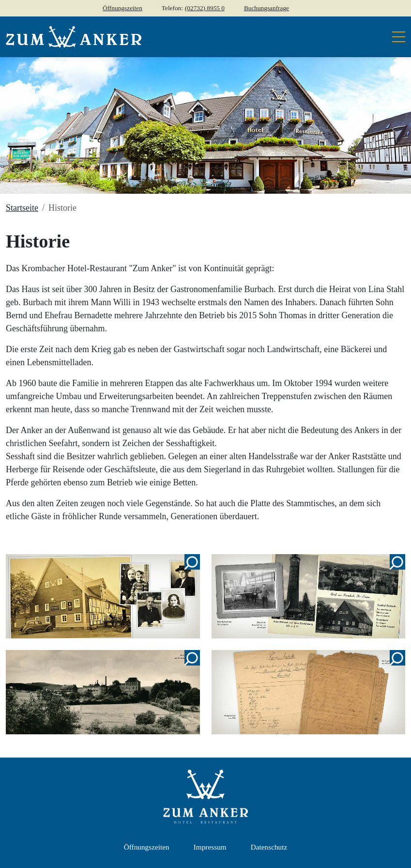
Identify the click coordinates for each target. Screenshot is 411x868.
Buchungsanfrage (266, 8)
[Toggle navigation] (396, 37)
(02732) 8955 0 (205, 8)
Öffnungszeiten (122, 8)
